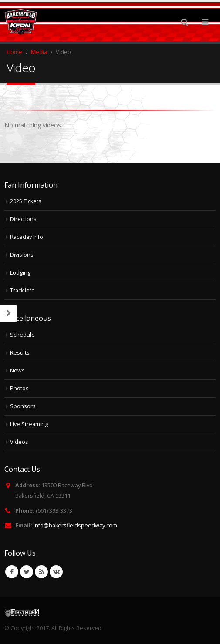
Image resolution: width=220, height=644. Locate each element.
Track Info (22, 290)
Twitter (27, 572)
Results (20, 353)
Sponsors (23, 406)
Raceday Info (27, 237)
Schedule (22, 335)
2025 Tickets (26, 201)
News (17, 371)
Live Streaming (29, 424)
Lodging (20, 273)
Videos (19, 442)
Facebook (12, 572)
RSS (41, 572)
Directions (23, 219)
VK (56, 572)
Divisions (22, 255)
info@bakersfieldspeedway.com (75, 525)
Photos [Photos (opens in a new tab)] (19, 388)
